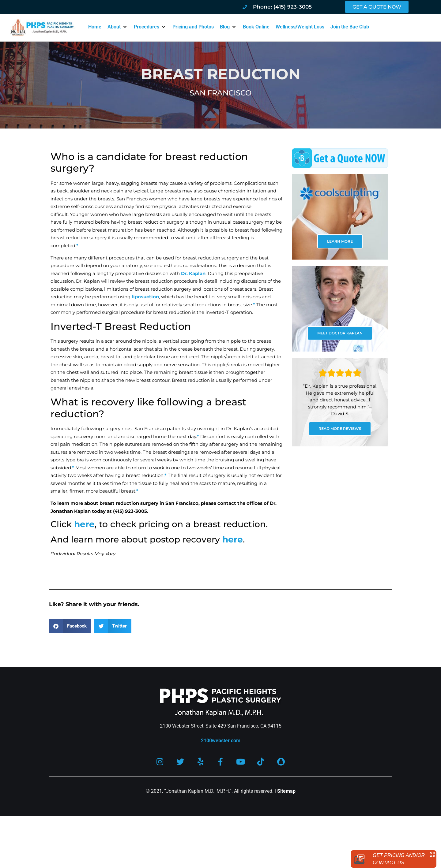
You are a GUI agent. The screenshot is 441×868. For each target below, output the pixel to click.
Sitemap (286, 791)
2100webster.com (221, 741)
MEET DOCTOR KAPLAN (340, 333)
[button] (118, 27)
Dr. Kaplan (193, 273)
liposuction (145, 297)
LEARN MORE (340, 241)
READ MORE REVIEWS (340, 428)
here (84, 524)
